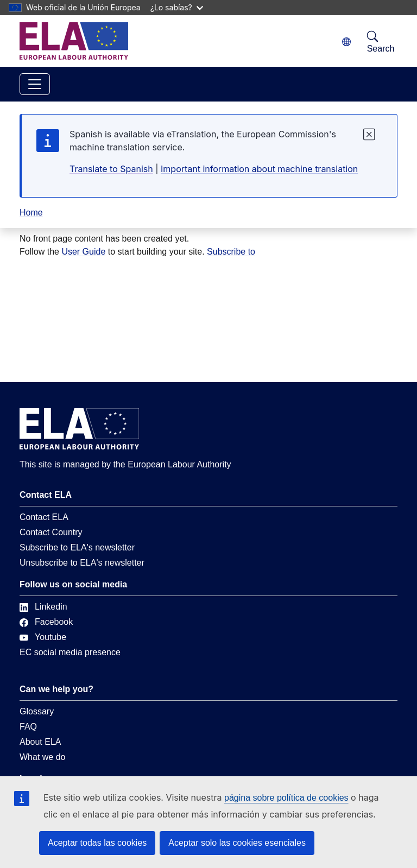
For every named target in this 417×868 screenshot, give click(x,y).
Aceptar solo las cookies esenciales (237, 843)
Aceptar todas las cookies (97, 843)
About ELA (40, 742)
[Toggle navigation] (35, 84)
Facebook (46, 622)
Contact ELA (44, 517)
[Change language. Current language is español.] (346, 42)
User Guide (83, 252)
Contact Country (51, 532)
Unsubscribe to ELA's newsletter (82, 563)
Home (31, 213)
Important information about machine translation (259, 169)
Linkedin (43, 607)
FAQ (28, 727)
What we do (42, 757)
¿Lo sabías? (177, 7)
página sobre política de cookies (286, 798)
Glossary (37, 711)
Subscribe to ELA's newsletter (77, 547)
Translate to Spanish (111, 169)
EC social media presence (70, 652)
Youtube (43, 637)
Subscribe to (231, 252)
